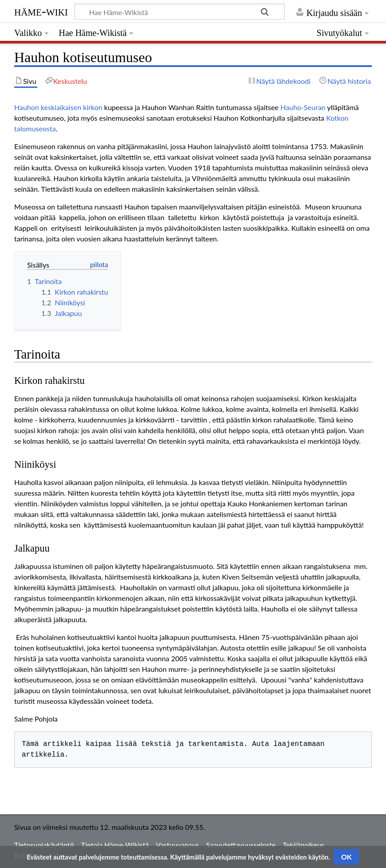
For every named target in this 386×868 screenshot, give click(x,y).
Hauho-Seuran (303, 107)
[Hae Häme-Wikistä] (179, 12)
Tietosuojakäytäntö (44, 845)
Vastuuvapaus (177, 845)
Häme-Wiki (41, 11)
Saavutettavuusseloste (241, 845)
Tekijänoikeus (304, 845)
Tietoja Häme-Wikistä (115, 845)
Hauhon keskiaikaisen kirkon (58, 107)
